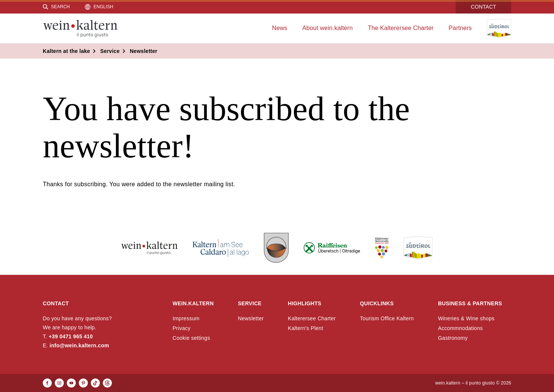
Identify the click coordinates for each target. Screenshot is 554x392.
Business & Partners (470, 303)
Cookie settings (191, 338)
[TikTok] (95, 383)
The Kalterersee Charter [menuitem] (401, 28)
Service (250, 303)
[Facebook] (47, 383)
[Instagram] (59, 383)
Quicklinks (377, 303)
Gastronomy (453, 338)
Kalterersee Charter (312, 318)
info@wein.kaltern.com (79, 345)
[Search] (56, 7)
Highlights (305, 303)
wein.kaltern (193, 303)
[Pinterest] (83, 383)
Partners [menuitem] (460, 28)
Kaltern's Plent (306, 328)
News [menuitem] (280, 28)
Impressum (186, 318)
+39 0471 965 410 (71, 336)
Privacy (182, 328)
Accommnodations (460, 328)
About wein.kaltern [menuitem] (327, 28)
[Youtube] (71, 383)
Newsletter (251, 318)
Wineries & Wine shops (466, 318)
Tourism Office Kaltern (387, 318)
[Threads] (107, 383)
